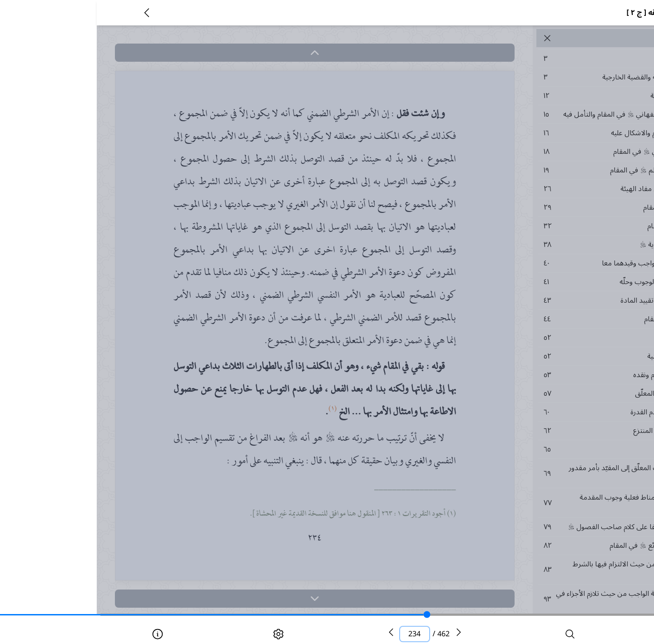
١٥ (547, 114)
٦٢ (547, 431)
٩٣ (547, 599)
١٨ (547, 152)
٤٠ (547, 263)
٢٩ (547, 207)
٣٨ (547, 245)
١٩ (547, 170)
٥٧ (547, 393)
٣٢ (547, 226)
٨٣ (547, 570)
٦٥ (547, 449)
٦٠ (547, 412)
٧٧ (547, 503)
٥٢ (547, 338)
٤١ (547, 282)
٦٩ (547, 473)
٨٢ (547, 546)
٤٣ (547, 300)
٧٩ (547, 527)
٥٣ (547, 375)
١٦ (547, 133)
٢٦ (547, 189)
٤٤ (547, 319)
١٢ (547, 96)
